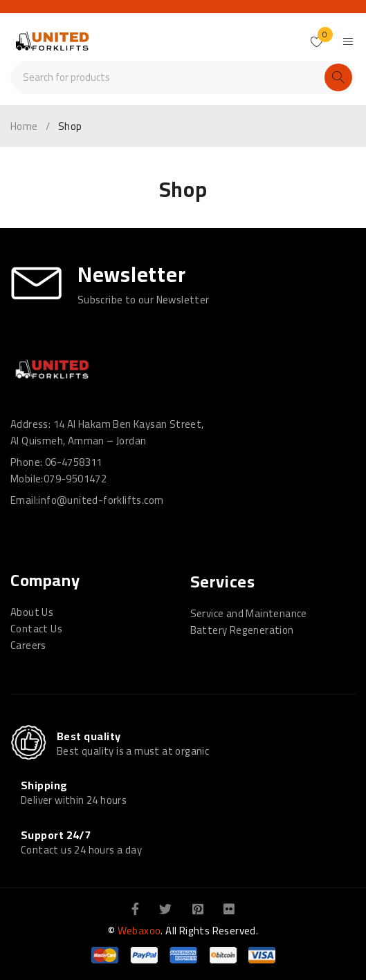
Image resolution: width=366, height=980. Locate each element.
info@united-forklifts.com (101, 500)
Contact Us (36, 629)
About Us (32, 612)
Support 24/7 (56, 835)
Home (24, 126)
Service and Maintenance (249, 613)
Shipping (44, 785)
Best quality (89, 736)
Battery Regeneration (242, 630)
